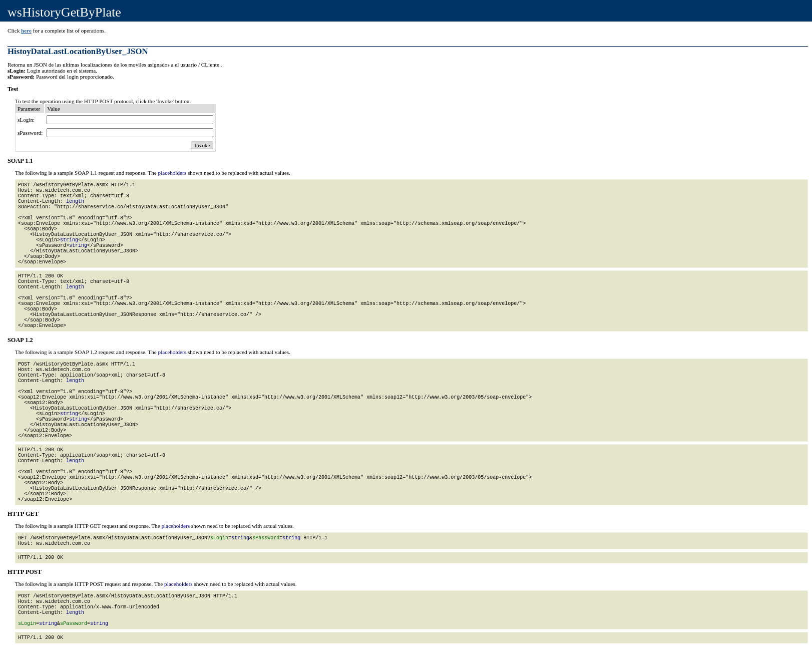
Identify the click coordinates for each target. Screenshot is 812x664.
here (26, 31)
